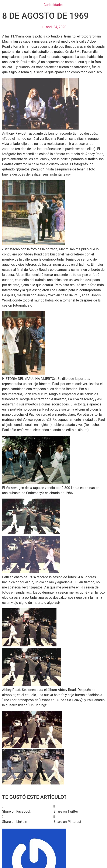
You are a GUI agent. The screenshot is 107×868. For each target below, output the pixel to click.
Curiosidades (53, 5)
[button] (28, 809)
